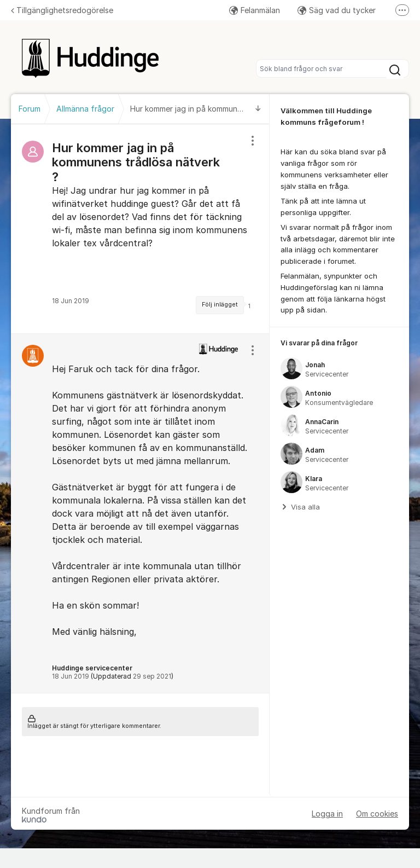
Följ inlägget (220, 305)
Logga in (327, 814)
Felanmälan (255, 10)
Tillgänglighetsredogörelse (62, 10)
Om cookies (377, 814)
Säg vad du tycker (337, 10)
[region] (140, 229)
